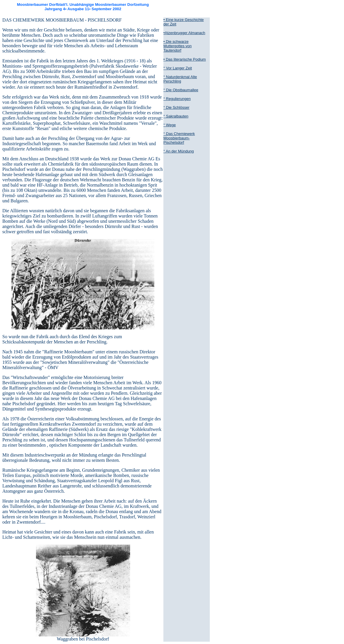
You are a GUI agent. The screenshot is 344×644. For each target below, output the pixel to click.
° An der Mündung (179, 151)
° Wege (170, 125)
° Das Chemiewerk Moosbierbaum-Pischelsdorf (179, 138)
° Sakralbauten (176, 116)
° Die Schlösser (176, 107)
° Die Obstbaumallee (181, 90)
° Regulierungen (177, 99)
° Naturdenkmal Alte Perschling (180, 79)
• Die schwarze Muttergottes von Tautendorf (178, 46)
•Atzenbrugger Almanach (184, 33)
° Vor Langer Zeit (178, 68)
